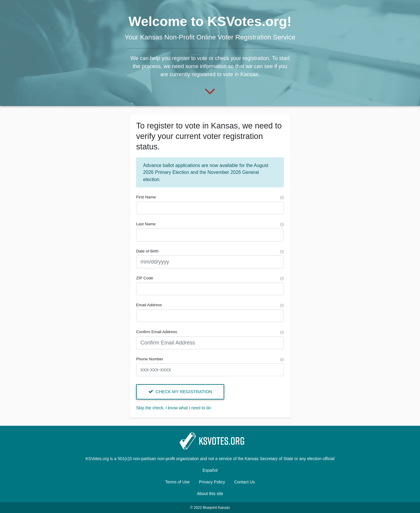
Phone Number (150, 359)
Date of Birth (147, 251)
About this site (210, 494)
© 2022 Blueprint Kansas (210, 508)
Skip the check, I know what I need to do (174, 408)
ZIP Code (145, 278)
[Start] (210, 91)
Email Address (149, 305)
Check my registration (180, 392)
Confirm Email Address (157, 332)
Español (210, 470)
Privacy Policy (212, 482)
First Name (146, 197)
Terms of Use (177, 482)
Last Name (146, 224)
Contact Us (245, 482)
